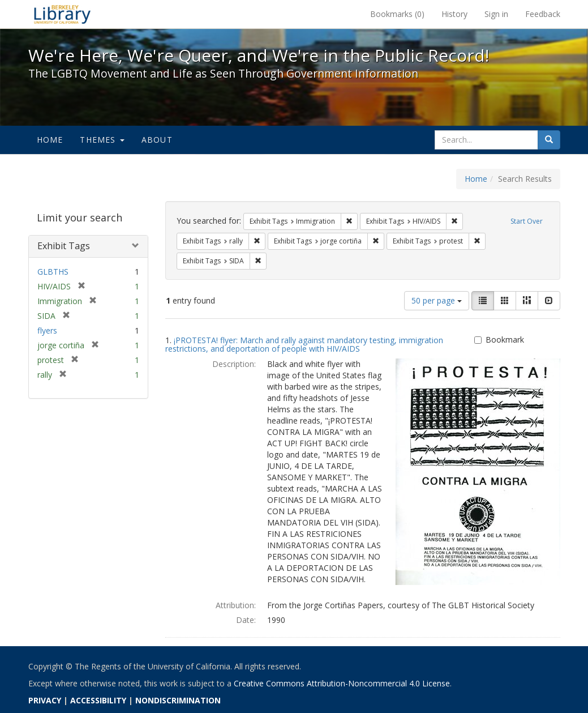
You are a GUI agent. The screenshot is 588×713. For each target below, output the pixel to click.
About (157, 140)
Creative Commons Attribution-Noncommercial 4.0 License (342, 683)
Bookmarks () (397, 14)
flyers (47, 330)
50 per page (437, 300)
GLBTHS (53, 272)
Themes (102, 140)
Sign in (496, 14)
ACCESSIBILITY (98, 700)
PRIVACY (45, 700)
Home (50, 140)
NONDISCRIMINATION (178, 700)
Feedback (543, 14)
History (454, 14)
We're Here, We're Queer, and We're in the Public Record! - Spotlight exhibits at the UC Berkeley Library (62, 14)
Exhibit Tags (64, 246)
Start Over (527, 221)
